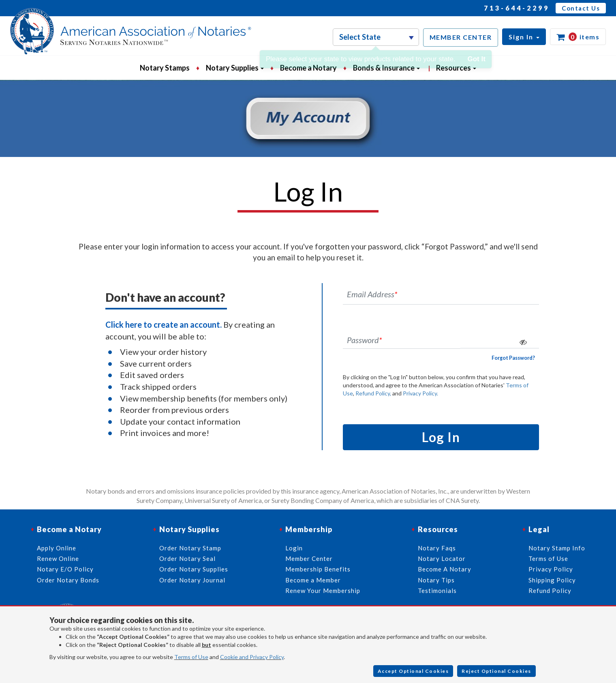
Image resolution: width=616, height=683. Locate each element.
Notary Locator (442, 558)
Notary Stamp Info (557, 548)
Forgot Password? (513, 358)
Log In (441, 437)
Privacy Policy (551, 569)
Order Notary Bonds (68, 580)
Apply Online (57, 548)
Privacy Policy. (420, 393)
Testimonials (437, 591)
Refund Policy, (373, 393)
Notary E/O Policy (65, 569)
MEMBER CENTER (461, 37)
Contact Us (581, 8)
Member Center (309, 558)
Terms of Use (191, 657)
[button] (524, 37)
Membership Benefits (318, 569)
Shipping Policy (552, 580)
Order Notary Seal (187, 558)
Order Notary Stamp (190, 548)
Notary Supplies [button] (235, 68)
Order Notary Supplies (194, 569)
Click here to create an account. (164, 324)
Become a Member (313, 580)
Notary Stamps (165, 68)
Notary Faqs (437, 548)
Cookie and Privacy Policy (252, 657)
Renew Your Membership (323, 591)
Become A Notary (445, 569)
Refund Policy (550, 591)
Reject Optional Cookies (496, 671)
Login (294, 548)
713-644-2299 (517, 8)
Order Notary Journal (192, 580)
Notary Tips (436, 580)
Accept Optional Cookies (413, 671)
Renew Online (58, 558)
